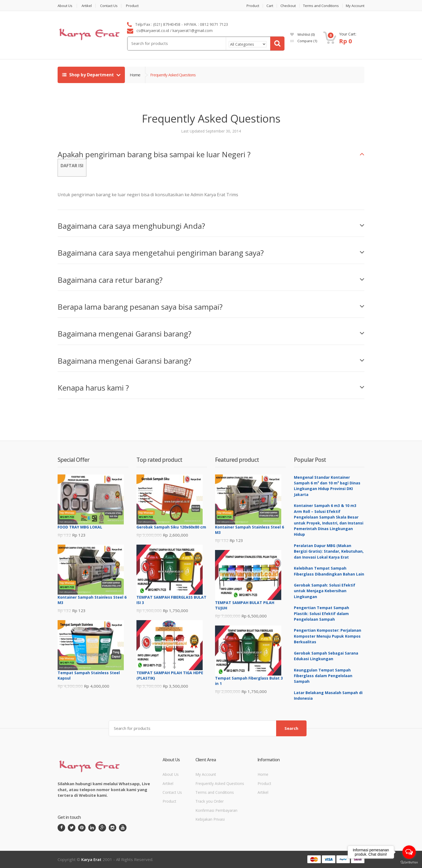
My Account (355, 6)
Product (132, 6)
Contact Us (109, 6)
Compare (304, 41)
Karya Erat (91, 859)
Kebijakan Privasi (210, 819)
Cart (270, 6)
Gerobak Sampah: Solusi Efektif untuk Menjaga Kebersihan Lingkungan (325, 591)
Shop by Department (89, 75)
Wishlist (302, 34)
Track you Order (210, 801)
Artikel (87, 6)
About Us (65, 6)
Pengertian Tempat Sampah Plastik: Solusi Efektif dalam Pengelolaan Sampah (321, 613)
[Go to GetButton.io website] (409, 862)
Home (135, 75)
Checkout (288, 6)
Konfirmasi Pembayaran (216, 810)
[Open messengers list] (409, 852)
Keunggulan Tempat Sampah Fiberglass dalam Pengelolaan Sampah (323, 676)
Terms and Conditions (321, 6)
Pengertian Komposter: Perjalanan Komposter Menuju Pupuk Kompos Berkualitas (328, 636)
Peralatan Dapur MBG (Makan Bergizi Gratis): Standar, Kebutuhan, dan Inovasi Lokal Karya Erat (329, 551)
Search (291, 728)
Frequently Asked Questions (220, 783)
